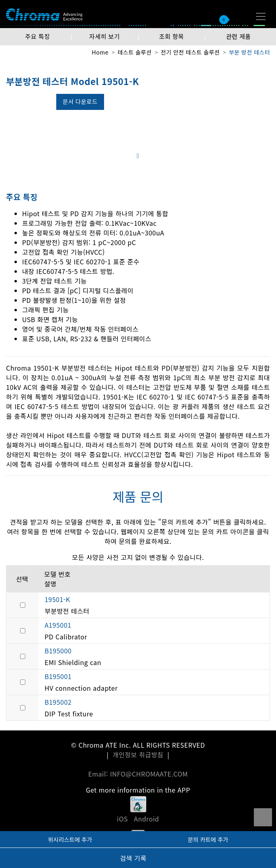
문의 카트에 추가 (208, 839)
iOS (122, 819)
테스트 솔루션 (135, 52)
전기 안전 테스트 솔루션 (190, 52)
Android (146, 819)
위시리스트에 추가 (70, 839)
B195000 (58, 651)
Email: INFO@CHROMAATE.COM (138, 774)
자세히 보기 (104, 36)
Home (100, 52)
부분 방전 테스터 (249, 52)
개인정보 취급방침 (138, 754)
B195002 (58, 702)
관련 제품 (239, 36)
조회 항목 (172, 36)
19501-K (57, 599)
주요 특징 (37, 36)
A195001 (58, 625)
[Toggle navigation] (261, 16)
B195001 (58, 676)
